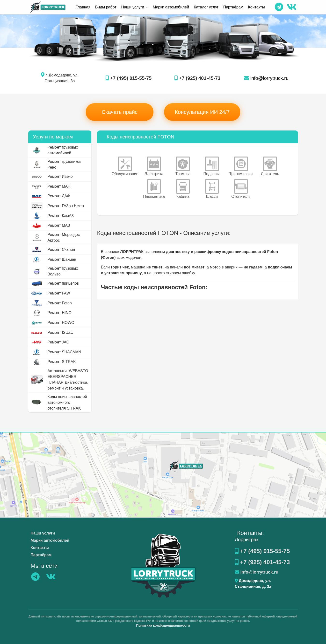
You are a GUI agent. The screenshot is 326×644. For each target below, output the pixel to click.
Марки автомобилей (171, 7)
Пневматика (154, 189)
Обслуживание (125, 166)
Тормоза (183, 166)
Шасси (212, 189)
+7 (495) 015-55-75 (129, 78)
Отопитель (241, 189)
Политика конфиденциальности (163, 625)
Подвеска (212, 166)
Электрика (154, 166)
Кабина (183, 189)
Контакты (257, 7)
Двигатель (270, 166)
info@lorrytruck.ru (266, 78)
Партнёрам (233, 7)
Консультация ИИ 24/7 (202, 112)
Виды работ (106, 7)
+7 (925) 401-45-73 (197, 78)
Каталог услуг (206, 7)
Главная (83, 7)
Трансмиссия (241, 166)
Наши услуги (43, 533)
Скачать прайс (120, 112)
